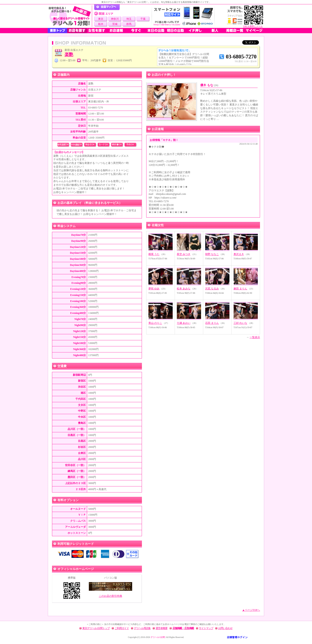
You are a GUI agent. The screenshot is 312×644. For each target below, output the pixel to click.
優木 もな (209, 85)
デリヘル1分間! (158, 637)
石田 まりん (212, 323)
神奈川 (115, 19)
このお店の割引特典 (110, 596)
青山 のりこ (155, 323)
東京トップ (57, 31)
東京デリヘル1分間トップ (96, 628)
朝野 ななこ (212, 254)
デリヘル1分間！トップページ (107, 7)
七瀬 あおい (184, 323)
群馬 (129, 24)
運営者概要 (162, 628)
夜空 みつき (184, 254)
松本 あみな (184, 289)
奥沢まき (239, 254)
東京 (101, 19)
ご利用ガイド (122, 628)
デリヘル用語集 (142, 628)
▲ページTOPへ (251, 610)
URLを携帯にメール (253, 26)
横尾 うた (154, 254)
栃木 (101, 24)
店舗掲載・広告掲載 (183, 628)
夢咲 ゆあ (154, 289)
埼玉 (129, 19)
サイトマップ (206, 628)
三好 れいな (240, 323)
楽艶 (69, 54)
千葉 (143, 19)
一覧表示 (255, 337)
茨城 (115, 24)
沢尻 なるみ (212, 289)
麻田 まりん (240, 289)
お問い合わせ (225, 628)
